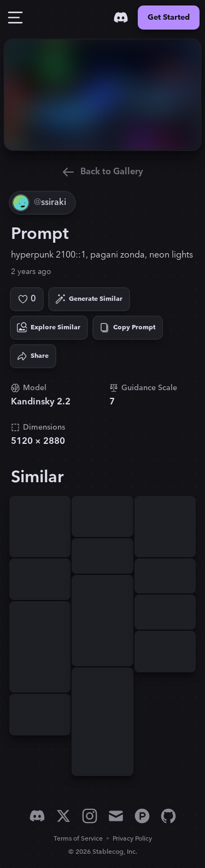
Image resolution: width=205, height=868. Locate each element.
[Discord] (121, 18)
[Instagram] (90, 816)
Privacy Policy (132, 839)
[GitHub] (168, 816)
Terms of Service (78, 839)
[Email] (116, 816)
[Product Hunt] (142, 816)
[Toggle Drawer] (15, 18)
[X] (63, 816)
